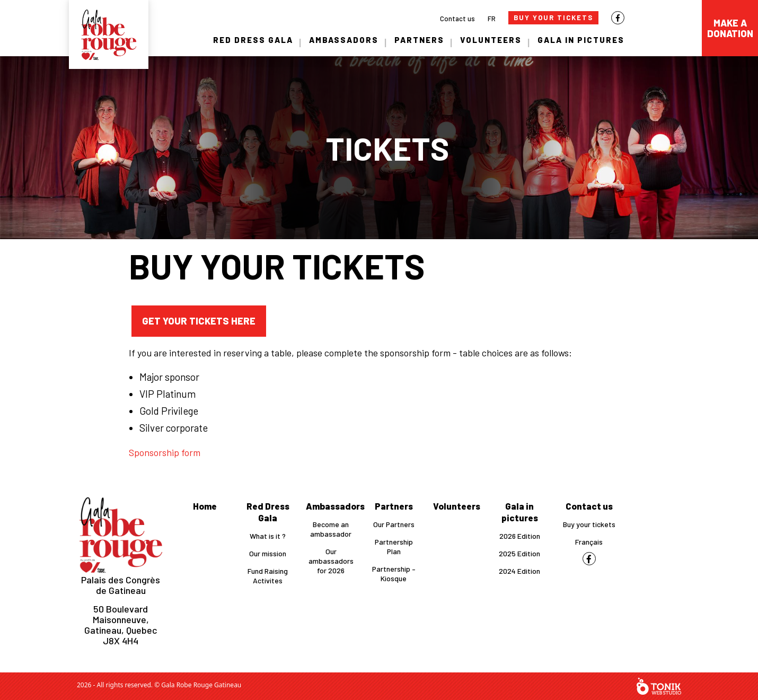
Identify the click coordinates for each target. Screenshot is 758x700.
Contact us (457, 19)
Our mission (268, 553)
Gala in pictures (581, 40)
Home (205, 506)
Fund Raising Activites (268, 576)
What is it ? (268, 536)
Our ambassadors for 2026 (331, 561)
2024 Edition (519, 571)
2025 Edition (519, 553)
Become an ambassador (331, 529)
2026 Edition (520, 536)
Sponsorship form (165, 452)
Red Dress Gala (253, 40)
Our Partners (394, 524)
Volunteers (491, 40)
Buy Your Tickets (553, 17)
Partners (419, 40)
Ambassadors (344, 40)
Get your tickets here (199, 321)
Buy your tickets (589, 524)
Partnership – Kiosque (394, 574)
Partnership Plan (394, 546)
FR (492, 19)
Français (589, 542)
